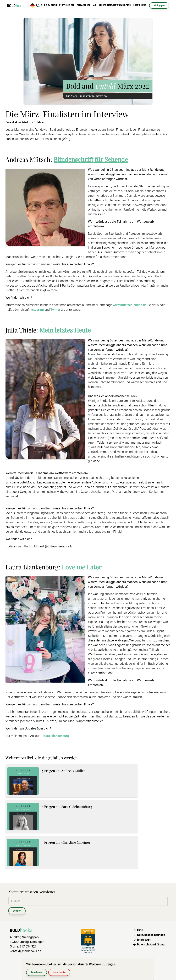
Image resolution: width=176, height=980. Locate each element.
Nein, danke (59, 972)
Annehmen (37, 972)
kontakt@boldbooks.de (26, 951)
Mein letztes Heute (65, 330)
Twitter (55, 310)
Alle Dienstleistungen (57, 5)
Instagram (37, 310)
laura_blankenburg (56, 736)
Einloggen (159, 6)
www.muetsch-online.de (130, 305)
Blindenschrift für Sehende (91, 159)
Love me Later (82, 567)
